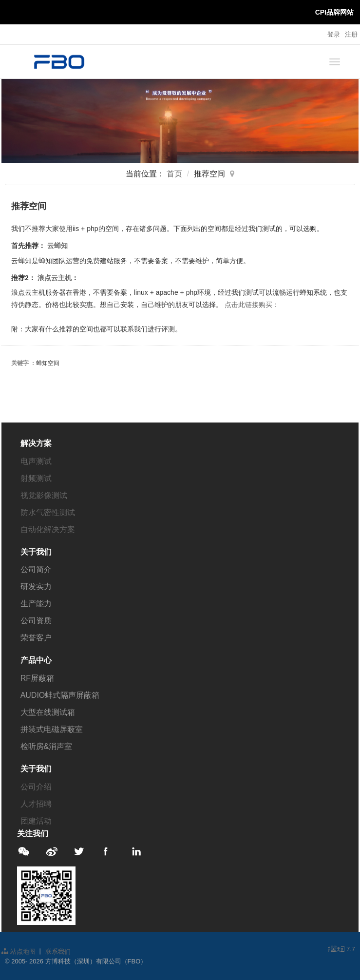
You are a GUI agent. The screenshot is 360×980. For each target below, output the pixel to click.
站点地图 (19, 951)
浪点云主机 (55, 278)
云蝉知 (57, 246)
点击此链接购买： (252, 305)
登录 (334, 34)
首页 (174, 174)
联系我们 (58, 951)
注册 (351, 34)
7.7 (341, 950)
